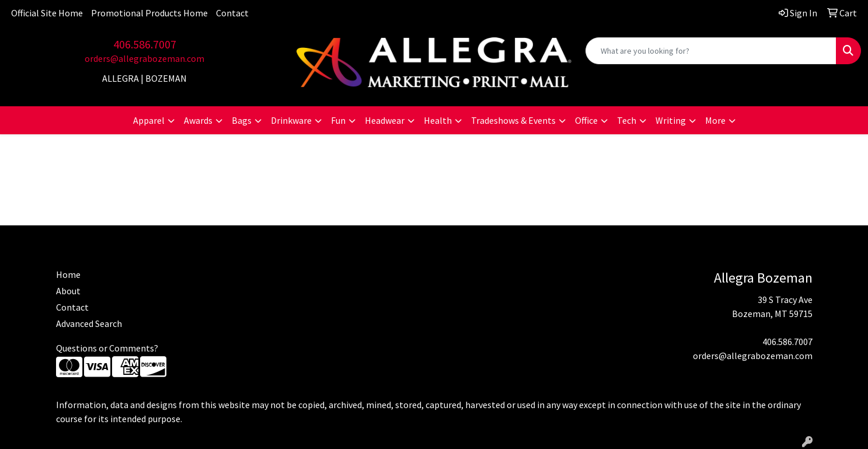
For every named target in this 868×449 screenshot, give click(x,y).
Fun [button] (338, 120)
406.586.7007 (145, 44)
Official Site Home (47, 13)
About (68, 291)
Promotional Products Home (149, 13)
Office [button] (586, 120)
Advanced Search (89, 323)
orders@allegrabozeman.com (144, 58)
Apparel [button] (149, 120)
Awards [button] (198, 120)
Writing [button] (671, 120)
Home (68, 274)
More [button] (715, 120)
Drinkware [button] (291, 120)
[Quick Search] (711, 51)
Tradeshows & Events (513, 120)
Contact (232, 13)
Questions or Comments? (107, 348)
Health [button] (438, 120)
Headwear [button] (385, 120)
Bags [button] (242, 120)
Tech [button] (627, 120)
